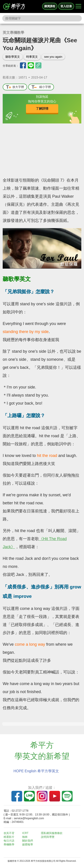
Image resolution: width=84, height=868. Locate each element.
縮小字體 (41, 87)
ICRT (25, 833)
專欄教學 (9, 845)
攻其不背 (9, 833)
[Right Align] (78, 6)
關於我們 (28, 841)
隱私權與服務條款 (52, 833)
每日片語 (9, 841)
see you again (53, 57)
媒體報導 (28, 845)
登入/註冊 (66, 6)
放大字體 (15, 87)
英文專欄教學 (13, 33)
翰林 (25, 837)
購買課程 (50, 6)
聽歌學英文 (13, 57)
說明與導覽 (48, 837)
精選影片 (9, 837)
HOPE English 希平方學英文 (36, 771)
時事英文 (32, 57)
